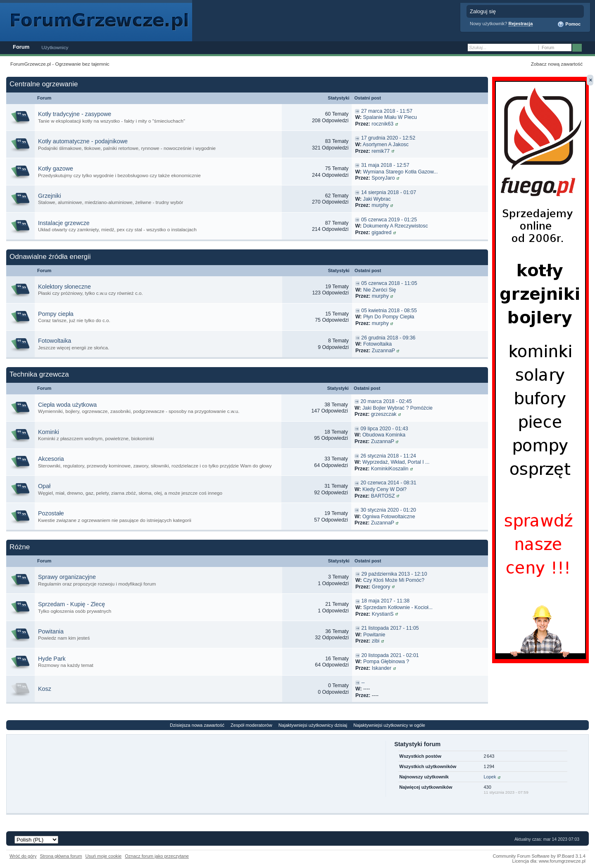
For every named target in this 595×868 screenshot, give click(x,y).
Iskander (382, 668)
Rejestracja (521, 24)
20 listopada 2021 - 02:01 (390, 655)
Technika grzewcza (39, 374)
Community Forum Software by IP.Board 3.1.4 (539, 856)
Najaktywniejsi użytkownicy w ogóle (389, 725)
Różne (20, 547)
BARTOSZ (383, 496)
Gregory (381, 587)
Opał (44, 486)
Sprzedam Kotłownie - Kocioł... (398, 607)
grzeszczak (384, 414)
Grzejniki (50, 196)
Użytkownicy (55, 47)
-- (363, 683)
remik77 (381, 151)
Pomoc (569, 24)
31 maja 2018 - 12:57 (385, 165)
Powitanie (374, 635)
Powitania (51, 631)
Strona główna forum (61, 856)
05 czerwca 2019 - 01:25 (389, 220)
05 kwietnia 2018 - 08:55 (389, 311)
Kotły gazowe (56, 168)
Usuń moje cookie (103, 856)
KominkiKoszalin (390, 469)
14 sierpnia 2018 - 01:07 (389, 192)
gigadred (381, 232)
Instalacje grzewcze (64, 223)
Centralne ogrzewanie (44, 84)
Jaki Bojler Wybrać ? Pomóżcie (397, 408)
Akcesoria (51, 459)
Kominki (49, 432)
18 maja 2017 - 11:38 (385, 601)
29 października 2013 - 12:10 (394, 574)
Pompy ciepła (56, 314)
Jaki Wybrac (377, 199)
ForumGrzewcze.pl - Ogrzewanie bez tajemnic (60, 64)
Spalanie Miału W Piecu (390, 117)
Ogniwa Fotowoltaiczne (389, 517)
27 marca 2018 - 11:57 (387, 111)
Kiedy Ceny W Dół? (384, 489)
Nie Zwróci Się (380, 290)
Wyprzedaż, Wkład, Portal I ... (396, 462)
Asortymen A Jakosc (386, 145)
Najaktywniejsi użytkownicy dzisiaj (313, 725)
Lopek (490, 777)
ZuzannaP (383, 351)
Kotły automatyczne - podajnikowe (83, 141)
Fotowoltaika (55, 341)
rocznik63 (382, 124)
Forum (21, 47)
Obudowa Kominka (384, 435)
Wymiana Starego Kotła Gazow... (400, 172)
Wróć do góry (23, 856)
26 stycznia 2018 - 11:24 (388, 456)
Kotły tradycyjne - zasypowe (75, 114)
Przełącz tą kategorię (480, 85)
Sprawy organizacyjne (67, 577)
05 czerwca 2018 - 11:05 (389, 283)
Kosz (45, 689)
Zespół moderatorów (251, 725)
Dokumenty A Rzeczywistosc (395, 226)
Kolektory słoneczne (64, 287)
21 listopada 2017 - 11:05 (390, 628)
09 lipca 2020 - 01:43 (384, 429)
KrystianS (383, 614)
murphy (380, 205)
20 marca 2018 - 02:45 (386, 401)
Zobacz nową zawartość (557, 64)
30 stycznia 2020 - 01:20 (388, 510)
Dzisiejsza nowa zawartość (197, 725)
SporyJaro (383, 178)
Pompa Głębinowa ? (386, 662)
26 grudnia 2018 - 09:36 (388, 338)
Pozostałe (51, 513)
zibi (376, 641)
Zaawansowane (588, 48)
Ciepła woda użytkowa (67, 405)
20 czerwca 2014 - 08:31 (388, 483)
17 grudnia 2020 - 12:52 (388, 138)
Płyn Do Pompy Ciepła (389, 317)
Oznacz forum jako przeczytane (157, 856)
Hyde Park (52, 659)
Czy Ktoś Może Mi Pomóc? (394, 580)
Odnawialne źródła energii (50, 257)
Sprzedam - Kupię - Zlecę (71, 604)
